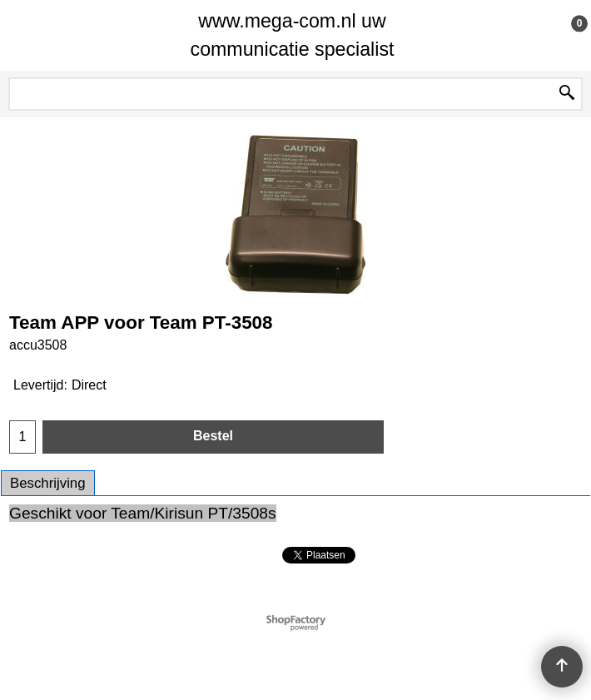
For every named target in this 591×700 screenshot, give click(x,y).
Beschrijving (48, 483)
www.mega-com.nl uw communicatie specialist (293, 35)
